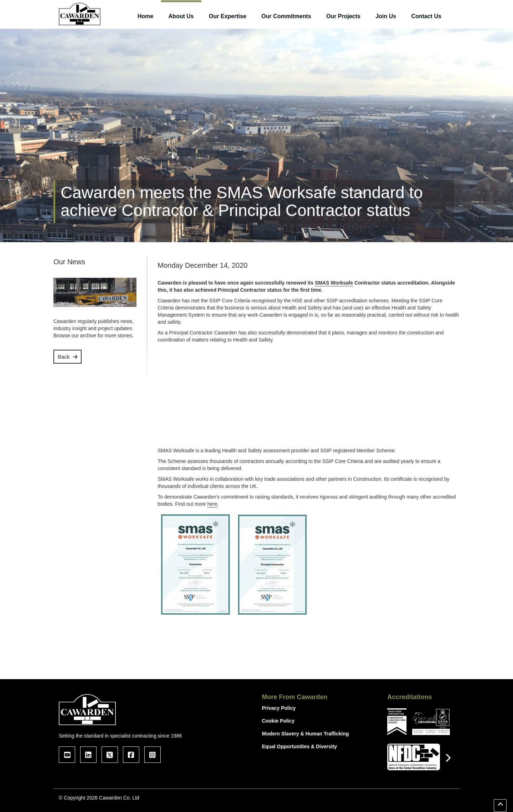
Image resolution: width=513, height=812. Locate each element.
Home (145, 16)
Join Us (386, 16)
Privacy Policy (279, 708)
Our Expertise (227, 16)
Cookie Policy (278, 721)
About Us (181, 16)
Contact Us (426, 16)
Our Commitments (286, 16)
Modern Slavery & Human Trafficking (305, 734)
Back (64, 357)
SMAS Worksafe (334, 283)
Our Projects (343, 16)
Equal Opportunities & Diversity (299, 746)
